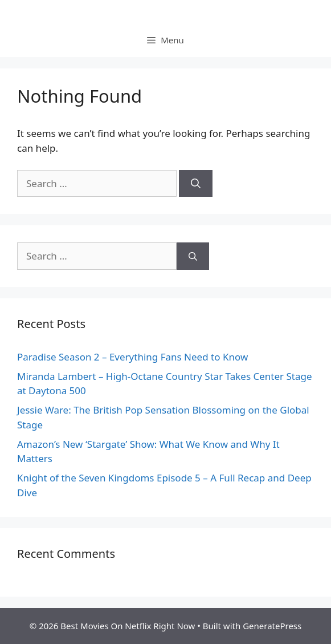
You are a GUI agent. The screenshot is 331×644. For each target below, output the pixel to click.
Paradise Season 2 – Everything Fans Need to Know (132, 357)
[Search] (196, 184)
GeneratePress (272, 626)
